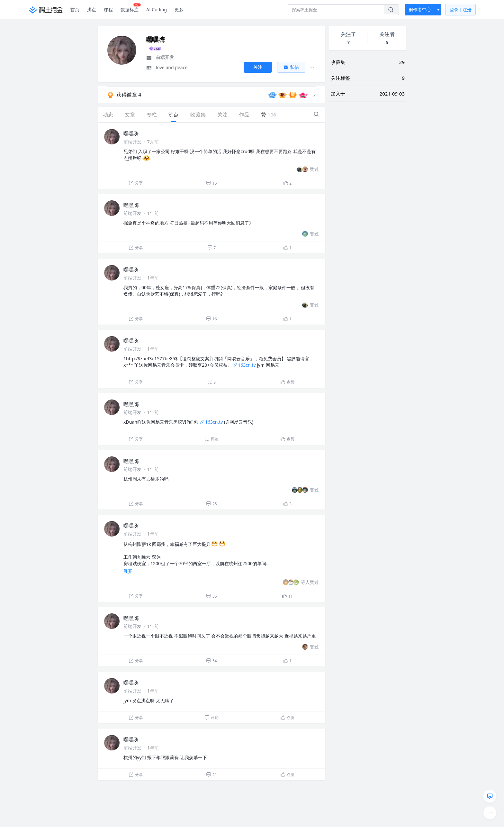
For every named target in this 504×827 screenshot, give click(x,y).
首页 (75, 9)
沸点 (92, 9)
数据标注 (131, 8)
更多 (179, 9)
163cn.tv (244, 365)
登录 (460, 10)
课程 (108, 9)
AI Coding (157, 9)
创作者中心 (420, 9)
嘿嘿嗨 (131, 133)
